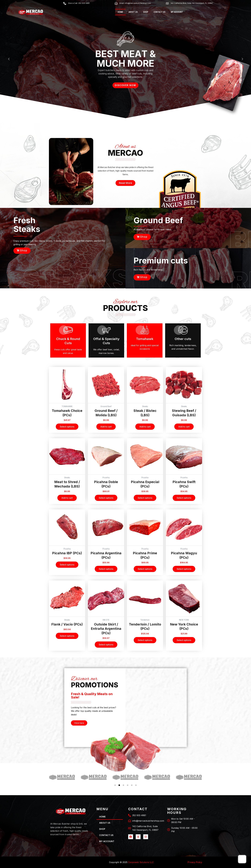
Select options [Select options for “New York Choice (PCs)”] (184, 640)
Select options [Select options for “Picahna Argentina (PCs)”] (106, 569)
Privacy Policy (195, 862)
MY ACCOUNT (177, 12)
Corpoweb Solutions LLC (141, 862)
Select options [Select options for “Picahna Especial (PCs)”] (145, 498)
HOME (120, 12)
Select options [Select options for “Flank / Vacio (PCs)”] (67, 636)
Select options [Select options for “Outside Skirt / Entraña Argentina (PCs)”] (106, 645)
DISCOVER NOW (125, 85)
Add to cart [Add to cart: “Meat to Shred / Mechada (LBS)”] (67, 498)
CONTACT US (159, 12)
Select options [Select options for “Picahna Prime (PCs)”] (145, 569)
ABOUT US (133, 12)
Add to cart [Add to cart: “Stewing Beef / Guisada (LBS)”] (184, 427)
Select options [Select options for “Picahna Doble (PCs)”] (106, 498)
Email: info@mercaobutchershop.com (135, 3)
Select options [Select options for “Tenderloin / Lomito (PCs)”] (145, 640)
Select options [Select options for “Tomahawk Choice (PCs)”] (67, 427)
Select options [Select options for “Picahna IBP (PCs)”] (67, 565)
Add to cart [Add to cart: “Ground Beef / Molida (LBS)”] (106, 427)
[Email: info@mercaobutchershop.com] (116, 3)
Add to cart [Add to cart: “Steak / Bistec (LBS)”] (145, 427)
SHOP (146, 12)
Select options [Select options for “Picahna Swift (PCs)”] (184, 498)
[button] (51, 777)
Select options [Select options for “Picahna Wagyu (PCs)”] (184, 569)
